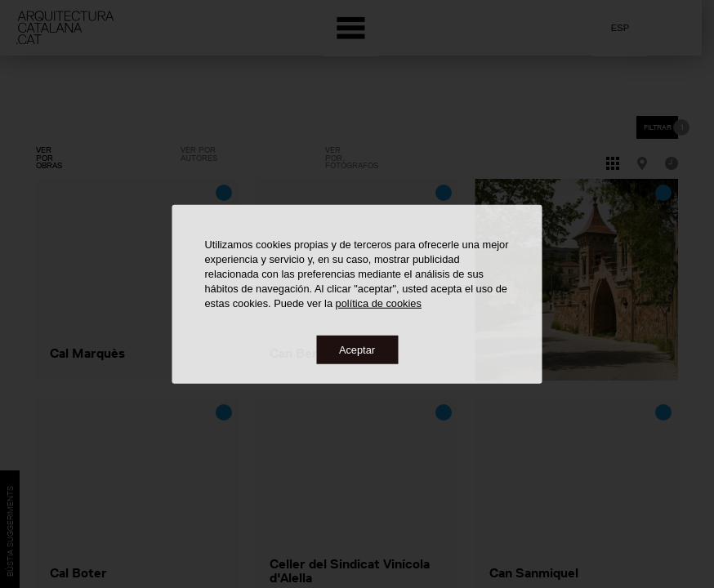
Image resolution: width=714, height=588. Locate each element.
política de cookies (379, 303)
